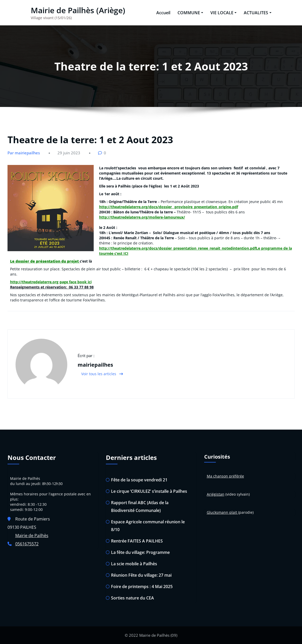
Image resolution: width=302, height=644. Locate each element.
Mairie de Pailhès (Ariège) (78, 10)
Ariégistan (216, 494)
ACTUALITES (257, 13)
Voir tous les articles (102, 374)
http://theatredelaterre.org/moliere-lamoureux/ (142, 217)
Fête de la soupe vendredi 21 (139, 480)
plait (233, 512)
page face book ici (76, 282)
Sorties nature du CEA (132, 598)
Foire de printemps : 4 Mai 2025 (142, 587)
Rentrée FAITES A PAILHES (137, 541)
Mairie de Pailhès (32, 536)
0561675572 (27, 544)
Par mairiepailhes (24, 153)
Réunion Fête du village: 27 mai (141, 575)
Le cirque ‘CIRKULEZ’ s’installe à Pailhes (149, 491)
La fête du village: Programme (140, 552)
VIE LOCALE (223, 13)
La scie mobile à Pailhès (134, 564)
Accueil (163, 13)
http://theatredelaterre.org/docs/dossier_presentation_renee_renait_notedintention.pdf (178, 248)
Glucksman (216, 512)
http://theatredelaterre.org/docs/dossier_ (136, 207)
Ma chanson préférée (225, 476)
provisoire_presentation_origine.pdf (206, 207)
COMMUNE (190, 13)
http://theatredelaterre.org (34, 282)
